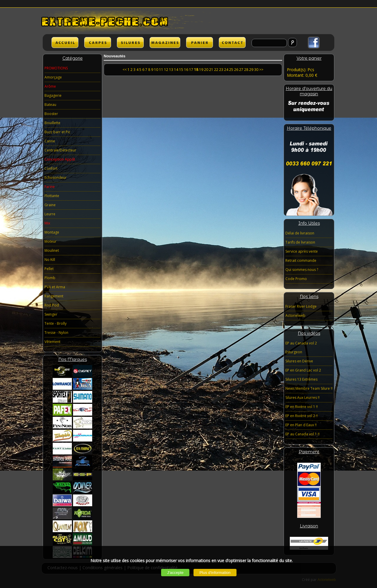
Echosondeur (56, 178)
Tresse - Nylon (56, 333)
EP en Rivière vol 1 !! (302, 407)
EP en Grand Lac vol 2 (303, 370)
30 (256, 70)
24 (226, 70)
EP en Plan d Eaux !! (301, 425)
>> (261, 70)
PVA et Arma (55, 287)
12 (166, 70)
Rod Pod (52, 305)
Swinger (51, 314)
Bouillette (52, 123)
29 (251, 70)
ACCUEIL (65, 43)
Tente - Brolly (56, 323)
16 (186, 70)
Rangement (54, 296)
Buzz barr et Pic (57, 132)
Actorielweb (295, 315)
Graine (50, 205)
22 (216, 70)
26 (236, 70)
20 (206, 70)
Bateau (50, 105)
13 (171, 70)
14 (176, 70)
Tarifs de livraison (300, 242)
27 (241, 70)
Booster (51, 114)
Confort (51, 168)
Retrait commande (301, 260)
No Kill (50, 260)
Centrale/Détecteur (60, 150)
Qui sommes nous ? (302, 270)
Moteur (51, 241)
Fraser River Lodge (301, 306)
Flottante (52, 196)
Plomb (50, 278)
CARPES (98, 43)
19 (201, 70)
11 (161, 70)
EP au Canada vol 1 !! (302, 434)
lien (165, 43)
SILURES (130, 43)
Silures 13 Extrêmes (301, 379)
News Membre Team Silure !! (309, 388)
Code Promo (296, 279)
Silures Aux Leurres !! (302, 398)
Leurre (50, 214)
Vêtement (52, 342)
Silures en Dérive (299, 361)
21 (211, 70)
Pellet (49, 269)
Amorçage (53, 77)
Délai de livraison (300, 233)
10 (156, 70)
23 (221, 70)
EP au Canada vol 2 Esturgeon (301, 348)
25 (231, 70)
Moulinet (52, 250)
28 (246, 70)
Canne (50, 141)
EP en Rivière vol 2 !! (302, 416)
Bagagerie (53, 95)
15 (181, 70)
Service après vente (302, 251)
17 (191, 70)
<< (125, 70)
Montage (52, 232)
